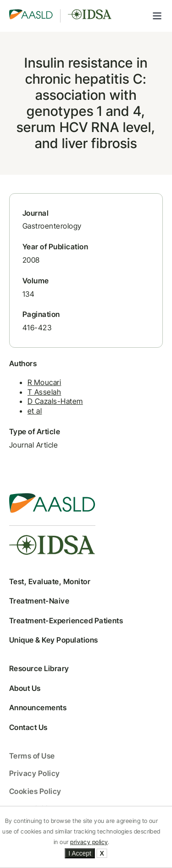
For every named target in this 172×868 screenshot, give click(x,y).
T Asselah (44, 392)
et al (35, 411)
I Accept (80, 853)
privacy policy (89, 842)
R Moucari (44, 382)
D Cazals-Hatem (55, 401)
